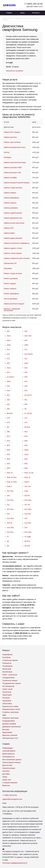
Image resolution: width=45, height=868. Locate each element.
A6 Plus (10, 413)
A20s (26, 363)
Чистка (7, 152)
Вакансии (6, 785)
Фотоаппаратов (8, 686)
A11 (26, 349)
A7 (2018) (28, 413)
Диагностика (7, 765)
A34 (8, 391)
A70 (8, 418)
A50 (8, 400)
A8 (8, 427)
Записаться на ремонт (15, 71)
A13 (8, 359)
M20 (26, 441)
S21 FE (27, 505)
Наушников (7, 701)
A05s (26, 345)
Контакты (36, 13)
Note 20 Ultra (12, 482)
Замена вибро (9, 233)
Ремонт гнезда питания (13, 273)
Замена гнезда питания (13, 188)
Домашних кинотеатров (12, 727)
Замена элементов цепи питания (17, 258)
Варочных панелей (10, 735)
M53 (8, 468)
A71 (26, 418)
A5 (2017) (28, 395)
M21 (8, 445)
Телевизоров (7, 666)
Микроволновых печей (11, 709)
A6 (25, 409)
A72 (8, 423)
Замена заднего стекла (13, 248)
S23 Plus (28, 523)
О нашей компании (10, 783)
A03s (9, 340)
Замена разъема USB (12, 173)
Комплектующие (9, 768)
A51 (26, 400)
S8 (8, 541)
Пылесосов (7, 692)
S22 (8, 514)
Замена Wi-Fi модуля (12, 132)
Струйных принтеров (11, 712)
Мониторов (7, 669)
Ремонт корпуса (10, 289)
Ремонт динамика (11, 278)
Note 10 (10, 473)
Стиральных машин (10, 660)
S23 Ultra (10, 528)
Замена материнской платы (15, 147)
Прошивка (8, 268)
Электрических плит (10, 738)
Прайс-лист (7, 780)
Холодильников (8, 678)
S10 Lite (27, 486)
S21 (8, 505)
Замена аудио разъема (13, 238)
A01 (8, 331)
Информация (8, 748)
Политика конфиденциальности (15, 863)
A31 (26, 381)
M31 (8, 454)
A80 (8, 432)
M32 (8, 459)
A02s (9, 336)
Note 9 (9, 486)
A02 (26, 331)
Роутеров (6, 698)
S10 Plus (10, 491)
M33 (26, 459)
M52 (26, 464)
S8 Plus (27, 541)
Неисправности (8, 757)
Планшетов (7, 663)
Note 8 (27, 482)
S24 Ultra (28, 532)
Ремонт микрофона (11, 294)
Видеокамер (7, 732)
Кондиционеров (9, 721)
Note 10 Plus (12, 477)
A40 (26, 391)
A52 (8, 404)
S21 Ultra (28, 509)
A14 (26, 359)
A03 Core (28, 336)
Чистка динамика (11, 299)
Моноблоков (7, 672)
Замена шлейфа (10, 178)
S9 (8, 546)
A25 (26, 372)
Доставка (6, 774)
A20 (8, 363)
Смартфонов (7, 655)
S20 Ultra (28, 500)
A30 (26, 377)
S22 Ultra (10, 518)
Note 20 (27, 477)
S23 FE (10, 523)
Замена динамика (11, 208)
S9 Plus (27, 546)
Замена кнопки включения (14, 223)
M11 (26, 432)
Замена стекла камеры (13, 253)
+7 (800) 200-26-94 (33, 4)
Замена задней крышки (13, 213)
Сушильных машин (10, 680)
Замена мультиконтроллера (15, 162)
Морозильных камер (10, 706)
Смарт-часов (7, 689)
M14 (8, 441)
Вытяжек (6, 729)
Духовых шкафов (9, 724)
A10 (8, 349)
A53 (26, 404)
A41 (8, 395)
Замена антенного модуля (14, 304)
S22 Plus (28, 514)
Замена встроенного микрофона (16, 243)
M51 (8, 464)
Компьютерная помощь (11, 762)
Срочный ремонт (9, 751)
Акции (5, 777)
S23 (26, 518)
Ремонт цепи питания (12, 142)
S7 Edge (28, 537)
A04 (26, 340)
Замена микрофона (11, 198)
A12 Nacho (28, 354)
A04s (9, 345)
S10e (26, 491)
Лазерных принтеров (10, 718)
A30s (9, 381)
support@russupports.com (12, 799)
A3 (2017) (10, 377)
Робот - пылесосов (10, 675)
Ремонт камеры (10, 284)
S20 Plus (10, 500)
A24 (8, 372)
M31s (26, 454)
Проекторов (7, 695)
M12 (8, 436)
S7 (8, 537)
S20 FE (27, 496)
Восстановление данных (12, 760)
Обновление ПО (10, 263)
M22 (26, 445)
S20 (8, 496)
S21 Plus (10, 509)
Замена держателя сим (13, 218)
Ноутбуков (6, 657)
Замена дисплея (10, 137)
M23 (8, 450)
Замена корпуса (10, 203)
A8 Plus (27, 427)
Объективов (7, 704)
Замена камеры (10, 193)
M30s (26, 450)
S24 (26, 528)
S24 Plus (10, 532)
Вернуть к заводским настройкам (12, 310)
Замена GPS (9, 228)
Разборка (7, 157)
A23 (26, 368)
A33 (26, 386)
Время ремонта (8, 754)
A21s (9, 368)
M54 (26, 468)
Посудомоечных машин (12, 683)
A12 (8, 354)
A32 (8, 386)
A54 (8, 409)
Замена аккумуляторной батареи (17, 183)
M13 (26, 436)
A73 (26, 423)
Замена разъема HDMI (13, 167)
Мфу (4, 715)
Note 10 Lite (29, 473)
